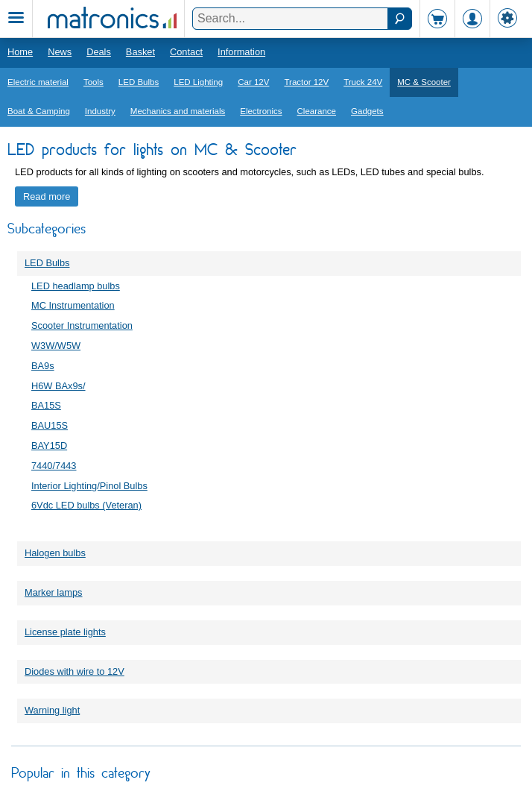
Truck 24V (363, 82)
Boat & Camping (39, 111)
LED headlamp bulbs (76, 286)
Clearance (317, 111)
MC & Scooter (424, 82)
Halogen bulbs (55, 553)
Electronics (261, 111)
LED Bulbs (139, 82)
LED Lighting (198, 82)
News (60, 52)
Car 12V (253, 82)
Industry (100, 111)
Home (20, 52)
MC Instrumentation (73, 305)
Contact (186, 52)
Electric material (38, 82)
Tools (94, 82)
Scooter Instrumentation (82, 325)
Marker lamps (54, 592)
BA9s (43, 366)
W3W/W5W (56, 346)
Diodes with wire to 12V (75, 671)
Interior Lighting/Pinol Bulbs (89, 486)
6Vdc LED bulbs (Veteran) (86, 505)
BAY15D (49, 445)
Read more (47, 196)
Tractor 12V (306, 82)
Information (241, 52)
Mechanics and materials (178, 111)
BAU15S (50, 425)
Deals (99, 52)
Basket (140, 52)
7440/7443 (54, 466)
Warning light (52, 710)
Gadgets (367, 111)
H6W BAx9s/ (58, 386)
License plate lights (65, 632)
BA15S (46, 405)
